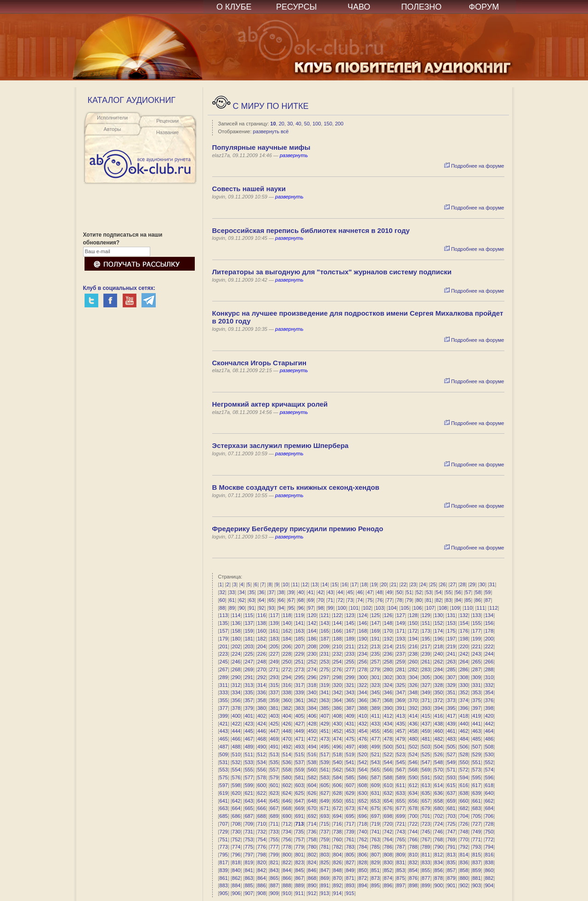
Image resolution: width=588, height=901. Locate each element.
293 (274, 677)
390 (388, 708)
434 (388, 724)
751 (224, 839)
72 (340, 600)
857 (451, 870)
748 (464, 832)
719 (375, 824)
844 (287, 870)
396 (464, 708)
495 (325, 747)
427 (300, 724)
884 (236, 885)
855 (426, 870)
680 (439, 808)
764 (388, 839)
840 (236, 870)
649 (325, 801)
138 (261, 623)
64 (261, 600)
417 (451, 716)
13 (315, 584)
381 (274, 708)
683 (476, 808)
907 (249, 893)
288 (489, 669)
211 (350, 646)
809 (401, 855)
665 (249, 808)
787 (401, 847)
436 (413, 724)
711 (274, 824)
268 (236, 669)
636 (439, 793)
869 (325, 878)
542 (362, 762)
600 (261, 785)
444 (236, 731)
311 (224, 685)
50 (307, 124)
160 (261, 631)
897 (401, 885)
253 (325, 662)
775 (249, 847)
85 (468, 600)
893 (350, 885)
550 (464, 762)
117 (274, 615)
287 (476, 669)
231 (325, 654)
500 (388, 747)
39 (291, 592)
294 (287, 677)
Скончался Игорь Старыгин (260, 363)
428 (312, 724)
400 (236, 716)
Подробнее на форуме (474, 166)
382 (287, 708)
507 (476, 747)
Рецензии (167, 121)
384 (312, 708)
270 (261, 669)
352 (464, 692)
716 (337, 824)
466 (236, 739)
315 (274, 685)
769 (451, 839)
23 (413, 584)
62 (242, 600)
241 (451, 654)
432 (362, 724)
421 (224, 724)
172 (413, 631)
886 (261, 885)
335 (249, 692)
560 (312, 770)
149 (401, 623)
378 (236, 708)
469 (274, 739)
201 (224, 646)
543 (375, 762)
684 (489, 808)
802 (312, 855)
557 (274, 770)
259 (401, 662)
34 (242, 592)
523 (401, 754)
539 (325, 762)
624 (287, 793)
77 (390, 600)
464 (489, 731)
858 (464, 870)
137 (249, 623)
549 (451, 762)
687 (249, 816)
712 (287, 824)
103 (379, 608)
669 (300, 808)
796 (236, 855)
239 (426, 654)
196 (439, 639)
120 (312, 615)
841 (249, 870)
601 (274, 785)
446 (261, 731)
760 (337, 839)
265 (476, 662)
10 (273, 124)
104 (392, 608)
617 (476, 785)
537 (300, 762)
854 (413, 870)
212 (362, 646)
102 (367, 608)
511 (249, 754)
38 (281, 592)
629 (350, 793)
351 (451, 692)
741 (375, 832)
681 (451, 808)
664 (236, 808)
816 (489, 855)
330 (464, 685)
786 (388, 847)
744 (413, 832)
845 (300, 870)
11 (295, 584)
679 (426, 808)
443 (224, 731)
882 (489, 878)
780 (312, 847)
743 (401, 832)
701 (426, 816)
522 (388, 754)
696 (362, 816)
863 (249, 878)
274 (312, 669)
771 (476, 839)
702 (439, 816)
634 (413, 793)
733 (274, 832)
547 (426, 762)
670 (312, 808)
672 (337, 808)
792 (464, 847)
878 (439, 878)
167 (350, 631)
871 (350, 878)
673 (350, 808)
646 (287, 801)
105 (405, 608)
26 (443, 584)
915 (350, 893)
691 (300, 816)
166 (337, 631)
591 (426, 777)
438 (439, 724)
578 (261, 777)
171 (401, 631)
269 (249, 669)
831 (401, 862)
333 (224, 692)
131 (451, 615)
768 (439, 839)
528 (464, 754)
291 (249, 677)
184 (287, 639)
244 (489, 654)
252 (312, 662)
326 (413, 685)
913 (325, 893)
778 (287, 847)
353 (476, 692)
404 (287, 716)
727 (476, 824)
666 (261, 808)
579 (274, 777)
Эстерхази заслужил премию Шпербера (280, 445)
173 (426, 631)
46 (360, 592)
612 (413, 785)
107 (430, 608)
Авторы (113, 129)
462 (464, 731)
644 (261, 801)
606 (337, 785)
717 (350, 824)
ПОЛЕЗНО (421, 7)
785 (375, 847)
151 (426, 623)
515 (300, 754)
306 (439, 677)
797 (249, 855)
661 (476, 801)
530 (489, 754)
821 (274, 862)
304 (413, 677)
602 (287, 785)
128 (413, 615)
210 (337, 646)
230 (312, 654)
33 (232, 592)
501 (401, 747)
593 (451, 777)
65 (271, 600)
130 (439, 615)
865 (274, 878)
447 (274, 731)
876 (413, 878)
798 (261, 855)
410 (362, 716)
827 (350, 862)
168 (362, 631)
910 (287, 893)
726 (464, 824)
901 (451, 885)
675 (375, 808)
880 (464, 878)
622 (261, 793)
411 (375, 716)
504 (439, 747)
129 (426, 615)
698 (388, 816)
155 (476, 623)
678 (413, 808)
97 (311, 608)
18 (364, 584)
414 (413, 716)
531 (224, 762)
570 (439, 770)
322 (362, 685)
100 (317, 124)
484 (464, 739)
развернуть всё (271, 131)
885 (249, 885)
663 (224, 808)
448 (287, 731)
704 (464, 816)
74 (360, 600)
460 (439, 731)
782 (337, 847)
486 (489, 739)
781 (325, 847)
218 (439, 646)
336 (261, 692)
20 (282, 124)
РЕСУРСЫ (297, 7)
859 (476, 870)
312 (236, 685)
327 (426, 685)
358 (261, 700)
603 (300, 785)
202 (236, 646)
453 (350, 731)
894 (362, 885)
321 (350, 685)
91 (252, 608)
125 (375, 615)
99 (330, 608)
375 (476, 700)
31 (492, 584)
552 (489, 762)
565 (375, 770)
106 (418, 608)
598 (236, 785)
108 (443, 608)
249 (274, 662)
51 (409, 592)
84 (458, 600)
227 (274, 654)
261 (426, 662)
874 (388, 878)
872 (362, 878)
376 (489, 700)
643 (249, 801)
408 (337, 716)
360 (287, 700)
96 (301, 608)
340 (312, 692)
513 (274, 754)
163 (300, 631)
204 (261, 646)
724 (439, 824)
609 (375, 785)
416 (439, 716)
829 (375, 862)
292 (261, 677)
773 (224, 847)
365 (350, 700)
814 (464, 855)
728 (489, 824)
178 (489, 631)
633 (401, 793)
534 (261, 762)
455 (375, 731)
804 (337, 855)
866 (287, 878)
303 (401, 677)
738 (337, 832)
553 (224, 770)
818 (236, 862)
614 (439, 785)
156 (489, 623)
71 (330, 600)
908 (261, 893)
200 (339, 124)
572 (464, 770)
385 (325, 708)
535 (274, 762)
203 (249, 646)
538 (312, 762)
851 (375, 870)
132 (464, 615)
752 (236, 839)
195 (426, 639)
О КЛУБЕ (234, 7)
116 (261, 615)
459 (426, 731)
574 (489, 770)
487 (224, 747)
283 (426, 669)
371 (426, 700)
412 (388, 716)
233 (350, 654)
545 (401, 762)
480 (413, 739)
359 (274, 700)
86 (478, 600)
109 (455, 608)
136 (236, 623)
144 (337, 623)
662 (489, 801)
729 (224, 832)
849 (350, 870)
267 (224, 669)
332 (489, 685)
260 (413, 662)
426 (287, 724)
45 (350, 592)
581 (300, 777)
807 (375, 855)
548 (439, 762)
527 (451, 754)
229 (300, 654)
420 (489, 716)
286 (464, 669)
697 (375, 816)
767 (426, 839)
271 (274, 669)
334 (236, 692)
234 (362, 654)
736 (312, 832)
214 (388, 646)
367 (375, 700)
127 (401, 615)
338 (287, 692)
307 (451, 677)
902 (464, 885)
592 (439, 777)
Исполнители (112, 118)
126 (388, 615)
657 (426, 801)
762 (362, 839)
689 (274, 816)
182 (261, 639)
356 (236, 700)
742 (388, 832)
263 (451, 662)
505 (451, 747)
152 (439, 623)
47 (370, 592)
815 (476, 855)
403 (274, 716)
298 (337, 677)
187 (325, 639)
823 (300, 862)
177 (476, 631)
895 (375, 885)
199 (476, 639)
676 (388, 808)
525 (426, 754)
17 (354, 584)
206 (287, 646)
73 (350, 600)
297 (325, 677)
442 (489, 724)
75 (370, 600)
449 (300, 731)
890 (312, 885)
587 (375, 777)
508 (489, 747)
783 (350, 847)
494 (312, 747)
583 (325, 777)
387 (350, 708)
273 (300, 669)
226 (261, 654)
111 (481, 608)
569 (426, 770)
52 (419, 592)
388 (362, 708)
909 (274, 893)
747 (451, 832)
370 (413, 700)
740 (362, 832)
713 (300, 824)
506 (464, 747)
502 (413, 747)
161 (274, 631)
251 (300, 662)
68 (301, 600)
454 (362, 731)
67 (291, 600)
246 (236, 662)
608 (362, 785)
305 (426, 677)
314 (261, 685)
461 (451, 731)
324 (388, 685)
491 (274, 747)
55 (448, 592)
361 (300, 700)
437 (426, 724)
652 (362, 801)
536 (287, 762)
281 (401, 669)
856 (439, 870)
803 (325, 855)
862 (236, 878)
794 (489, 847)
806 (362, 855)
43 (330, 592)
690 (287, 816)
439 (451, 724)
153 (451, 623)
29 (472, 584)
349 (426, 692)
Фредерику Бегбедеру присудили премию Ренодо (298, 529)
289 (224, 677)
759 (325, 839)
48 (379, 592)
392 (413, 708)
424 (261, 724)
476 (362, 739)
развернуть (294, 155)
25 (433, 584)
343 (350, 692)
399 (224, 716)
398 (489, 708)
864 (261, 878)
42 (321, 592)
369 (401, 700)
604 (312, 785)
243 (476, 654)
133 (476, 615)
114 (236, 615)
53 (429, 592)
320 (337, 685)
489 (249, 747)
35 (252, 592)
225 (249, 654)
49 (390, 592)
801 (300, 855)
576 (236, 777)
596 (489, 777)
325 (401, 685)
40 (298, 124)
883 (224, 885)
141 (300, 623)
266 (489, 662)
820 (261, 862)
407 (325, 716)
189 (350, 639)
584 (337, 777)
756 (287, 839)
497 (350, 747)
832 (413, 862)
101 (354, 608)
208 (312, 646)
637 (451, 793)
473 (325, 739)
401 (249, 716)
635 (426, 793)
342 (337, 692)
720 (388, 824)
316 (287, 685)
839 (224, 870)
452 (337, 731)
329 (451, 685)
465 (224, 739)
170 (388, 631)
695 (350, 816)
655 (401, 801)
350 (439, 692)
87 (488, 600)
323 (375, 685)
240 (439, 654)
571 (451, 770)
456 (388, 731)
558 (287, 770)
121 (325, 615)
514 (287, 754)
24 (423, 584)
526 (439, 754)
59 (488, 592)
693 (325, 816)
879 (451, 878)
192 (388, 639)
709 (249, 824)
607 (350, 785)
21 (394, 584)
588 (388, 777)
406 (312, 716)
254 (337, 662)
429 (325, 724)
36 (261, 592)
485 (476, 739)
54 (439, 592)
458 (413, 731)
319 (325, 685)
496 (337, 747)
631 (375, 793)
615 (451, 785)
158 (236, 631)
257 (375, 662)
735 (300, 832)
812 (439, 855)
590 (413, 777)
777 (274, 847)
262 (439, 662)
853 (401, 870)
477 (375, 739)
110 (468, 608)
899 (426, 885)
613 (426, 785)
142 (312, 623)
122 (337, 615)
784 (362, 847)
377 (224, 708)
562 (337, 770)
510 (236, 754)
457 (401, 731)
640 (489, 793)
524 (413, 754)
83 (448, 600)
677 (401, 808)
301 (375, 677)
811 (426, 855)
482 (439, 739)
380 (261, 708)
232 (337, 654)
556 (261, 770)
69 (311, 600)
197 (451, 639)
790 (439, 847)
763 (375, 839)
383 (300, 708)
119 (300, 615)
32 (222, 592)
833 (426, 862)
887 (274, 885)
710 (261, 824)
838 (489, 862)
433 (375, 724)
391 (401, 708)
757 (300, 839)
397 (476, 708)
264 (464, 662)
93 (271, 608)
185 (300, 639)
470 (287, 739)
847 (325, 870)
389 (375, 708)
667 (274, 808)
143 (325, 623)
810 (413, 855)
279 (375, 669)
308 (464, 677)
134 (489, 615)
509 (224, 754)
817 (224, 862)
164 (312, 631)
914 (337, 893)
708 (236, 824)
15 (334, 584)
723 (426, 824)
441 (476, 724)
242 (464, 654)
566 (388, 770)
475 (350, 739)
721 (401, 824)
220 (464, 646)
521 (375, 754)
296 (312, 677)
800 (287, 855)
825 (325, 862)
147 (375, 623)
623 (274, 793)
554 (236, 770)
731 (249, 832)
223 (224, 654)
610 (388, 785)
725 (451, 824)
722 (413, 824)
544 (388, 762)
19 (374, 584)
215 (401, 646)
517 (325, 754)
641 (224, 801)
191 (375, 639)
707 (224, 824)
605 (325, 785)
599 (249, 785)
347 (401, 692)
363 (325, 700)
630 (362, 793)
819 (249, 862)
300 (362, 677)
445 (249, 731)
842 (261, 870)
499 (375, 747)
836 (464, 862)
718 (362, 824)
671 (325, 808)
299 (350, 677)
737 (325, 832)
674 (362, 808)
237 (401, 654)
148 (388, 623)
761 (350, 839)
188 (337, 639)
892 (337, 885)
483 (451, 739)
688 (261, 816)
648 (312, 801)
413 (401, 716)
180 (236, 639)
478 (388, 739)
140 (287, 623)
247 (249, 662)
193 (401, 639)
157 (224, 631)
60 (222, 600)
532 (236, 762)
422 (236, 724)
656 (413, 801)
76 (379, 600)
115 (249, 615)
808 (388, 855)
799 (274, 855)
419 (476, 716)
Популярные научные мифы (261, 147)
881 (476, 878)
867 (300, 878)
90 (242, 608)
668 (287, 808)
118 (287, 615)
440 (464, 724)
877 (426, 878)
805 (350, 855)
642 (236, 801)
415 (426, 716)
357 (249, 700)
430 (337, 724)
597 (224, 785)
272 (287, 669)
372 (439, 700)
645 (274, 801)
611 (401, 785)
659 (451, 801)
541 (350, 762)
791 (451, 847)
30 (290, 124)
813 (451, 855)
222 (489, 646)
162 (287, 631)
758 (312, 839)
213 (375, 646)
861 (224, 878)
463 (476, 731)
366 (362, 700)
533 (249, 762)
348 (413, 692)
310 (489, 677)
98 (321, 608)
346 (388, 692)
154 (464, 623)
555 (249, 770)
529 (476, 754)
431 (350, 724)
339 (300, 692)
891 (325, 885)
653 (375, 801)
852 (388, 870)
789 (426, 847)
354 (489, 692)
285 (451, 669)
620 (236, 793)
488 (236, 747)
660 (464, 801)
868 (312, 878)
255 (350, 662)
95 (291, 608)
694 (337, 816)
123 (350, 615)
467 (249, 739)
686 (236, 816)
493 (300, 747)
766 (413, 839)
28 (463, 584)
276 (337, 669)
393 (426, 708)
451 (325, 731)
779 (300, 847)
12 (305, 584)
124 (362, 615)
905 (224, 893)
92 (261, 608)
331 (476, 685)
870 (337, 878)
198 (464, 639)
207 (300, 646)
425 (274, 724)
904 (489, 885)
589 (401, 777)
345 (375, 692)
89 (232, 608)
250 (287, 662)
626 (312, 793)
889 (300, 885)
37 (271, 592)
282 (413, 669)
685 (224, 816)
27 (452, 584)
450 (312, 731)
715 (325, 824)
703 (451, 816)
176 (464, 631)
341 (325, 692)
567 (401, 770)
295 (300, 677)
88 (222, 608)
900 (439, 885)
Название (167, 132)
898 (413, 885)
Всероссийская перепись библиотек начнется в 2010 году (311, 230)
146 (362, 623)
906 (236, 893)
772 (489, 839)
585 (350, 777)
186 (312, 639)
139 (274, 623)
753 (249, 839)
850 (362, 870)
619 (224, 793)
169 (375, 631)
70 (321, 600)
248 (261, 662)
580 (287, 777)
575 (224, 777)
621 (249, 793)
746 (439, 832)
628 (337, 793)
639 (476, 793)
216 (413, 646)
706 (489, 816)
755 (274, 839)
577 (249, 777)
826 (337, 862)
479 (401, 739)
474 (337, 739)
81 (429, 600)
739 (350, 832)
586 (362, 777)
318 (312, 685)
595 (476, 777)
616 (464, 785)
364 (337, 700)
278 (362, 669)
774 (236, 847)
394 (439, 708)
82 (439, 600)
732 (261, 832)
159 (249, 631)
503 (426, 747)
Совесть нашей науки (249, 189)
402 (261, 716)
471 (300, 739)
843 (274, 870)
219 (451, 646)
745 (426, 832)
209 (325, 646)
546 (413, 762)
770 (464, 839)
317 (300, 685)
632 (388, 793)
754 (261, 839)
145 (350, 623)
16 (345, 584)
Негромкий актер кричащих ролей (270, 404)
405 (300, 716)
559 (300, 770)
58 (478, 592)
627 (325, 793)
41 (311, 592)
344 (362, 692)
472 (312, 739)
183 (274, 639)
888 (287, 885)
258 (388, 662)
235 (375, 654)
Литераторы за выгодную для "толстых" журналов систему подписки (332, 272)
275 (325, 669)
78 (399, 600)
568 (413, 770)
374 (464, 700)
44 (340, 592)
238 (413, 654)
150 (328, 124)
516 (312, 754)
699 (401, 816)
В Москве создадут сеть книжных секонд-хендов (296, 487)
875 (401, 878)
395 (451, 708)
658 (439, 801)
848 (337, 870)
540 (337, 762)
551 (476, 762)
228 (287, 654)
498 (362, 747)
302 (388, 677)
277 (350, 669)
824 (312, 862)
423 (249, 724)
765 (401, 839)
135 (224, 623)
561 (325, 770)
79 (409, 600)
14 (325, 584)
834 (439, 862)
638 (464, 793)
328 (439, 685)
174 (439, 631)
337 (274, 692)
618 (489, 785)
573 (476, 770)
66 (281, 600)
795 (224, 855)
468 (261, 739)
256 (362, 662)
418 (464, 716)
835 (451, 862)
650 (337, 801)
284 (439, 669)
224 (236, 654)
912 (312, 893)
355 (224, 700)
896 (388, 885)
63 (252, 600)
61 (232, 600)
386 (337, 708)
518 (337, 754)
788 (413, 847)
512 (261, 754)
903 (476, 885)
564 (362, 770)
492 (287, 747)
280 (388, 669)
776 (261, 847)
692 (312, 816)
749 (476, 832)
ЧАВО (359, 7)
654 (388, 801)
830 (388, 862)
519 (350, 754)
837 (476, 862)
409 (350, 716)
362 (312, 700)
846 (312, 870)
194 (413, 639)
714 (312, 824)
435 (401, 724)
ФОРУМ (484, 7)
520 (362, 754)
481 (426, 739)
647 (300, 801)
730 (236, 832)
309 (476, 677)
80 (419, 600)
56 (458, 592)
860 (489, 870)
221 (476, 646)
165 (325, 631)
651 (350, 801)
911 (300, 893)
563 (350, 770)
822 (287, 862)
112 (493, 608)
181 (249, 639)
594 (464, 777)
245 (224, 662)
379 (249, 708)
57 (468, 592)
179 (224, 639)
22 (403, 584)
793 (476, 847)
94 (281, 608)
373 (451, 700)
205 (274, 646)
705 (476, 816)
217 (426, 646)
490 (261, 747)
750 (489, 832)
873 (375, 878)
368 (388, 700)
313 (249, 685)
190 (362, 639)
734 (287, 832)
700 (413, 816)
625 (300, 793)
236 (388, 654)
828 (362, 862)
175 (451, 631)
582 (312, 777)
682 (464, 808)
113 (224, 615)
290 (236, 677)
